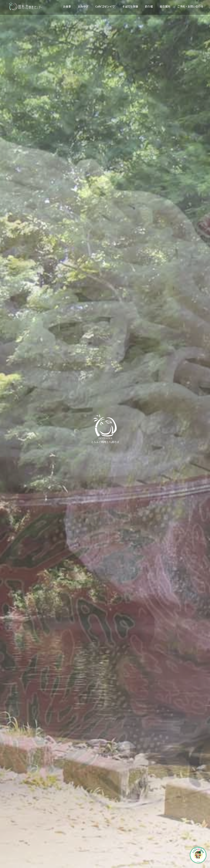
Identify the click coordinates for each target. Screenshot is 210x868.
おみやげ (83, 6)
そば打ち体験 (130, 6)
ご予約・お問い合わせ (190, 6)
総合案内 (165, 6)
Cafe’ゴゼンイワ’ (105, 6)
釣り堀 (149, 6)
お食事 (67, 6)
